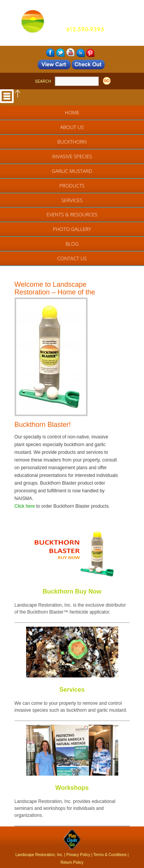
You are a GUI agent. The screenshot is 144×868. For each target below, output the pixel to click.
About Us (72, 127)
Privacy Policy (78, 855)
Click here (25, 506)
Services (72, 200)
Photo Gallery (72, 229)
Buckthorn (72, 142)
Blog (72, 244)
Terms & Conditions (110, 855)
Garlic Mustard (72, 171)
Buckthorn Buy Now (72, 591)
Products (72, 186)
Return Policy (72, 862)
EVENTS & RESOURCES (72, 214)
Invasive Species (72, 156)
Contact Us (72, 258)
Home (72, 112)
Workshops (72, 788)
